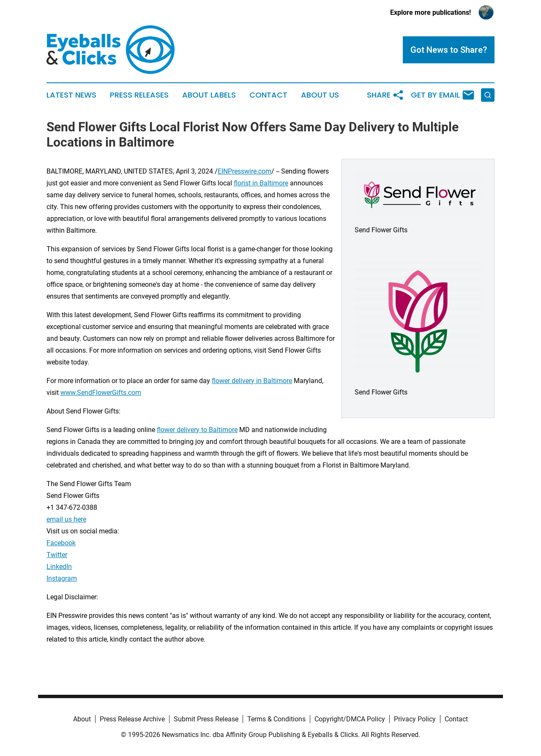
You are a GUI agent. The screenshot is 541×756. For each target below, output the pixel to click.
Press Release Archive (132, 719)
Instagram (62, 578)
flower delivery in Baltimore (252, 381)
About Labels (209, 95)
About (82, 719)
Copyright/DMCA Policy (350, 719)
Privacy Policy (415, 719)
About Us (320, 95)
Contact (268, 95)
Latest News (71, 95)
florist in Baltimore (261, 183)
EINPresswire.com (245, 171)
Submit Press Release (206, 719)
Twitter (57, 555)
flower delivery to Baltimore (197, 430)
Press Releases (139, 95)
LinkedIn (59, 567)
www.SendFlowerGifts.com (101, 393)
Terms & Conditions (276, 719)
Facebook (61, 543)
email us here (66, 519)
